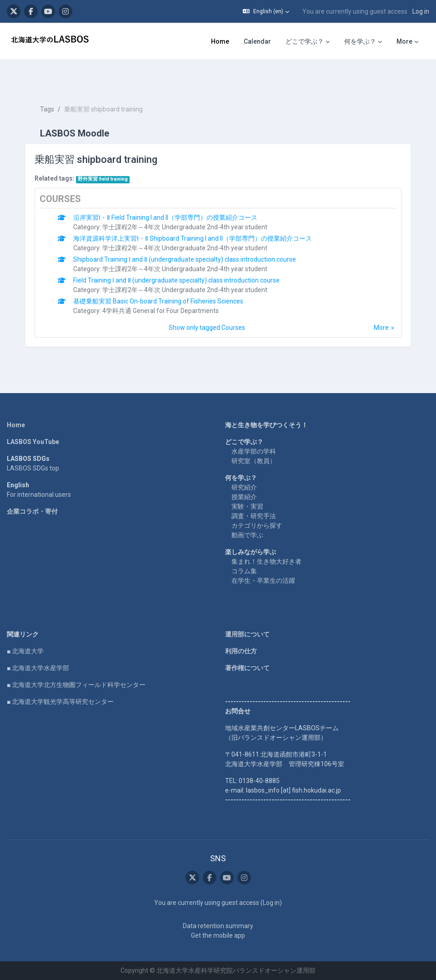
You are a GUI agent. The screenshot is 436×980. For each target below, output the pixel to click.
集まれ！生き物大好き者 (266, 561)
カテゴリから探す (257, 525)
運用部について (247, 634)
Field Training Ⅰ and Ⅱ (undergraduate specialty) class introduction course (176, 280)
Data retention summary (218, 926)
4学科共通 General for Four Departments (160, 311)
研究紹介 (244, 487)
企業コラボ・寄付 (32, 511)
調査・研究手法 (254, 516)
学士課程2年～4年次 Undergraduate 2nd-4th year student (185, 227)
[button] (266, 11)
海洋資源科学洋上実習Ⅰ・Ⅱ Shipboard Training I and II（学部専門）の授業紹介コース (193, 238)
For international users (39, 495)
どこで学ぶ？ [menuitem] (305, 41)
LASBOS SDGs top (33, 468)
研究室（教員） (254, 461)
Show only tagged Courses (207, 328)
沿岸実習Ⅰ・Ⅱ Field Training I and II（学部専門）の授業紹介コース (165, 217)
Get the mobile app (218, 935)
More (381, 328)
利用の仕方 (241, 651)
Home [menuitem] (220, 41)
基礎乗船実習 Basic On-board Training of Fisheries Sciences (158, 301)
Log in (421, 11)
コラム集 (244, 571)
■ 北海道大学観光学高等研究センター (60, 702)
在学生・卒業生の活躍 (263, 581)
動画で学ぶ (247, 535)
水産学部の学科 (254, 451)
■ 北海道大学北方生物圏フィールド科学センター (76, 685)
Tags (47, 109)
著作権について (247, 668)
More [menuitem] (404, 41)
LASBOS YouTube (33, 442)
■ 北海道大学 (25, 651)
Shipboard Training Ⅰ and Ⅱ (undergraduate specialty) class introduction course (185, 259)
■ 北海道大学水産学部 (38, 668)
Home (16, 425)
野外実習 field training (103, 179)
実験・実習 (247, 506)
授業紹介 (244, 497)
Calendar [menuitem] (257, 41)
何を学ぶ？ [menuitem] (360, 41)
